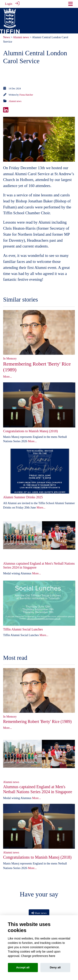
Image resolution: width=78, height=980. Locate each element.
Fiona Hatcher (26, 94)
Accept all (23, 967)
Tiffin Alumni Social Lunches (23, 629)
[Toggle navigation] (71, 4)
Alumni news (21, 36)
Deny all (55, 967)
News (7, 36)
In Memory (10, 358)
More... (7, 376)
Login (9, 4)
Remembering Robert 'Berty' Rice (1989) (37, 721)
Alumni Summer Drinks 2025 (23, 497)
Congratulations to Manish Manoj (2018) (30, 430)
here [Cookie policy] (52, 956)
